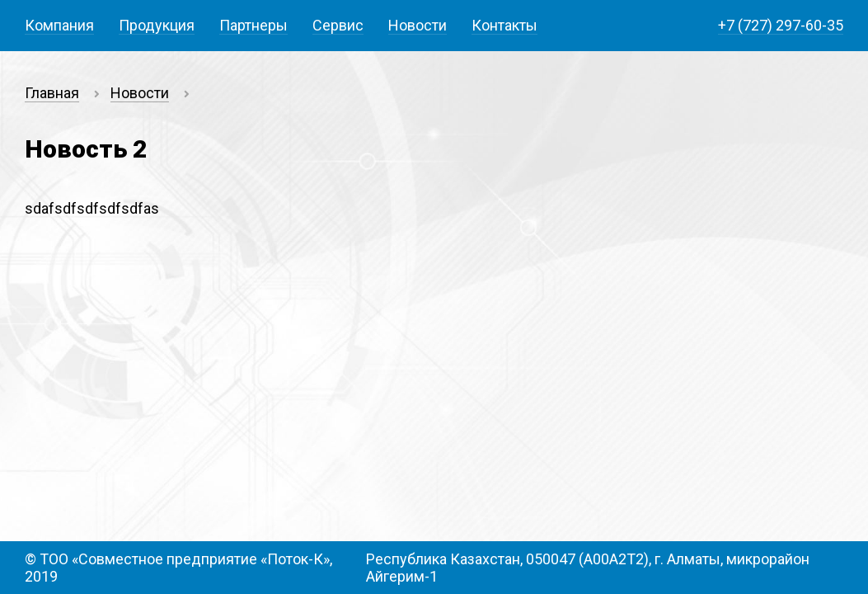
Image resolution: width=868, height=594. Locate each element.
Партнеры (253, 25)
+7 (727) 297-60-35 (781, 25)
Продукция (157, 25)
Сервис (338, 25)
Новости (418, 25)
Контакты (504, 25)
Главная (52, 93)
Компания (59, 25)
